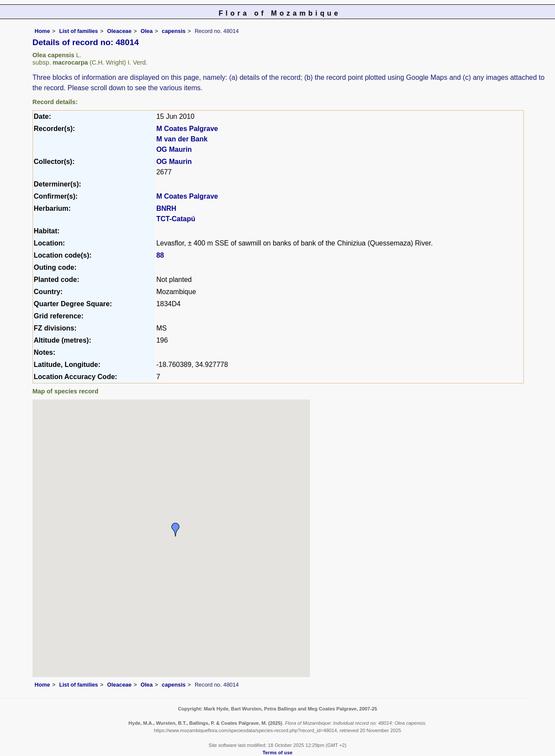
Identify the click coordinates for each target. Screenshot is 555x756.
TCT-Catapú (176, 219)
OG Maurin (174, 149)
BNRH (166, 208)
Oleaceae (119, 31)
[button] (176, 530)
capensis (174, 31)
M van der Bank (182, 139)
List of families (78, 31)
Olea (147, 31)
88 (160, 255)
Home (42, 31)
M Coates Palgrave (187, 129)
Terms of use (278, 753)
